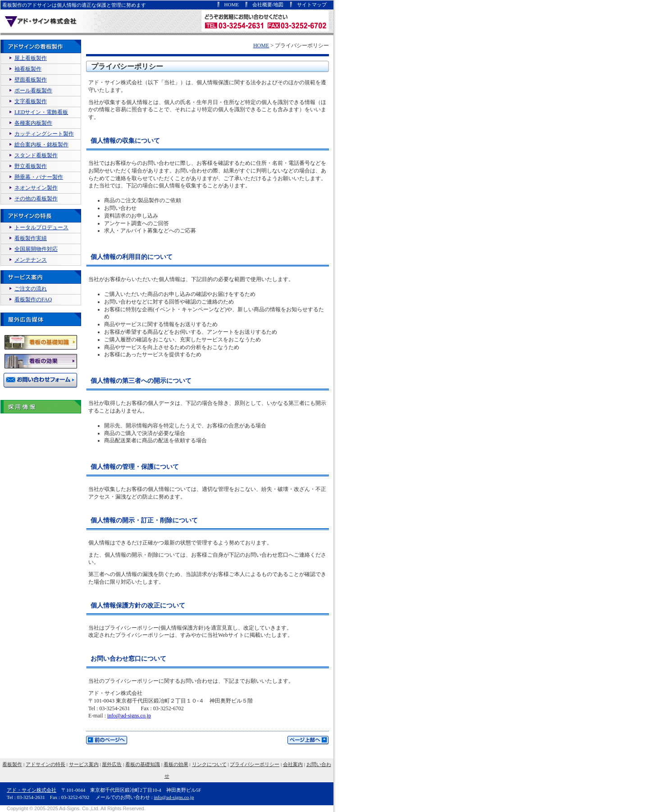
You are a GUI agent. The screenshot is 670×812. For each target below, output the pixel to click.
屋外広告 (112, 764)
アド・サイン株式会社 (32, 790)
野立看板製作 (31, 166)
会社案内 (293, 764)
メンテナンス (31, 260)
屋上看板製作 (31, 58)
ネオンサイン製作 (36, 188)
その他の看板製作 (36, 199)
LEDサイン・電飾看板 (41, 112)
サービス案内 (84, 764)
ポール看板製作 (33, 91)
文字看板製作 (31, 101)
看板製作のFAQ (33, 299)
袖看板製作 (28, 69)
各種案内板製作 (33, 123)
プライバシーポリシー (255, 764)
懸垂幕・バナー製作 (39, 177)
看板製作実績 (31, 238)
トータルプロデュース (41, 227)
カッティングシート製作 (44, 134)
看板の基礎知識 (143, 764)
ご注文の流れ (31, 289)
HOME (232, 5)
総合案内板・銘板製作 (41, 145)
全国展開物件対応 (36, 249)
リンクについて (209, 764)
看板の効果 (176, 764)
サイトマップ (312, 5)
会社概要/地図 (268, 5)
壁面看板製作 (31, 80)
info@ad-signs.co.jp (129, 716)
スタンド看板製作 (36, 155)
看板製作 (12, 764)
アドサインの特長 (46, 764)
